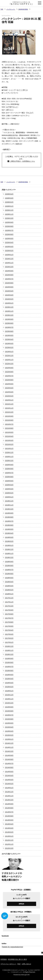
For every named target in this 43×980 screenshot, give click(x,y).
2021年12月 (9, 404)
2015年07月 (9, 715)
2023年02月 (9, 348)
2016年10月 (9, 654)
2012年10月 (9, 848)
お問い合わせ (26, 964)
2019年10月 (9, 509)
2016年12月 (9, 646)
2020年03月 (9, 489)
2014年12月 (9, 743)
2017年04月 (9, 630)
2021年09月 (9, 416)
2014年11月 (9, 747)
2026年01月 (9, 206)
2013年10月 (9, 800)
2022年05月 (9, 384)
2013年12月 (9, 792)
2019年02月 (9, 541)
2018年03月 (9, 586)
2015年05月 (9, 723)
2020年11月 (9, 457)
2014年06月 (9, 768)
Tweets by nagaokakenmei (12, 947)
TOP (2, 9)
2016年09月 (9, 658)
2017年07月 (9, 618)
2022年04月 (9, 388)
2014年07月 (9, 763)
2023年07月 (9, 327)
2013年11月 (9, 796)
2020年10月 (9, 461)
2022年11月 (9, 360)
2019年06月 (9, 525)
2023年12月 (9, 307)
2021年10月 (9, 412)
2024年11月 (9, 263)
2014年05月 (9, 772)
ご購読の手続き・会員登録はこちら (22, 161)
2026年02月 (9, 202)
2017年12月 (9, 598)
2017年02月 (9, 638)
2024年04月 (9, 291)
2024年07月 (9, 279)
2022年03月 (9, 392)
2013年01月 (9, 836)
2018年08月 (9, 566)
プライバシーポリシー (8, 964)
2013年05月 (9, 820)
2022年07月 (9, 376)
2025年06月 (9, 234)
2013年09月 (9, 804)
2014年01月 (9, 788)
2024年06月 (9, 283)
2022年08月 (9, 372)
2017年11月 (9, 602)
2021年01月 (9, 448)
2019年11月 (9, 505)
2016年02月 (9, 687)
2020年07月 (9, 473)
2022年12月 (9, 356)
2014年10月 (9, 751)
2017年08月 (9, 614)
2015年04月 (9, 727)
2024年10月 (9, 267)
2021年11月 (9, 408)
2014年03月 (9, 780)
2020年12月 (9, 453)
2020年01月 (9, 497)
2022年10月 (9, 364)
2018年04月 (9, 582)
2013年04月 (9, 824)
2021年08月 (9, 420)
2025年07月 (9, 230)
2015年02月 (9, 735)
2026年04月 (9, 194)
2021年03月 (9, 440)
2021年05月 (9, 432)
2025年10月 (9, 218)
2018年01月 (9, 594)
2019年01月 (9, 545)
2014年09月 (9, 755)
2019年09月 (9, 513)
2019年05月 (9, 529)
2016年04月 (9, 679)
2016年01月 (9, 691)
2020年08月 (9, 469)
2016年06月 (9, 671)
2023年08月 (9, 323)
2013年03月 (9, 828)
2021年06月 (9, 428)
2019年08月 (9, 517)
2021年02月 (9, 444)
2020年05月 (9, 481)
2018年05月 (9, 578)
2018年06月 (9, 574)
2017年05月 (9, 626)
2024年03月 (9, 295)
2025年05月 (9, 238)
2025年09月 (9, 222)
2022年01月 (9, 400)
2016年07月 (9, 667)
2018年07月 (9, 570)
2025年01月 (9, 255)
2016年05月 (9, 675)
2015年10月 (9, 703)
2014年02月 (9, 784)
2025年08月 (9, 226)
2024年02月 (9, 299)
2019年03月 (9, 537)
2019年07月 (9, 521)
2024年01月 (9, 303)
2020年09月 (9, 465)
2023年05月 (9, 335)
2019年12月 (9, 501)
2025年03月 (9, 247)
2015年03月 (9, 731)
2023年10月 (9, 315)
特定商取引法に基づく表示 (17, 959)
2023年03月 (9, 343)
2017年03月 (9, 634)
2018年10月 (9, 558)
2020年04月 (9, 485)
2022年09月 (9, 368)
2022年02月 (9, 396)
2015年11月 (9, 699)
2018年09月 (9, 562)
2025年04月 (9, 243)
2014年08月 (9, 759)
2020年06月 (9, 477)
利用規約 (4, 959)
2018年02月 (9, 590)
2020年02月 (9, 493)
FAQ (19, 964)
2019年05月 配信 (23, 9)
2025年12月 (9, 210)
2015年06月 (9, 719)
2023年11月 (9, 311)
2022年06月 (9, 380)
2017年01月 (9, 642)
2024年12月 (9, 259)
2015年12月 (9, 695)
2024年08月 (9, 275)
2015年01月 (9, 739)
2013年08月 (9, 808)
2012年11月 (9, 844)
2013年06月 (9, 816)
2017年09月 (9, 610)
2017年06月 (9, 622)
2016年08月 (9, 663)
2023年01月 (9, 352)
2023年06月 (9, 331)
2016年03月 (9, 683)
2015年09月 (9, 707)
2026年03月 (9, 198)
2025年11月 (9, 214)
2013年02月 (9, 832)
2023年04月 (9, 339)
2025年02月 (9, 251)
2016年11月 (9, 650)
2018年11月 (9, 553)
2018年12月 (9, 549)
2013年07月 (9, 812)
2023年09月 (9, 319)
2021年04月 (9, 436)
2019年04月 (9, 533)
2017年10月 (9, 606)
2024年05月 (9, 287)
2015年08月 (9, 711)
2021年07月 (9, 424)
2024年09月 (9, 271)
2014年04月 (9, 776)
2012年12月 (9, 840)
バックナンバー (11, 9)
